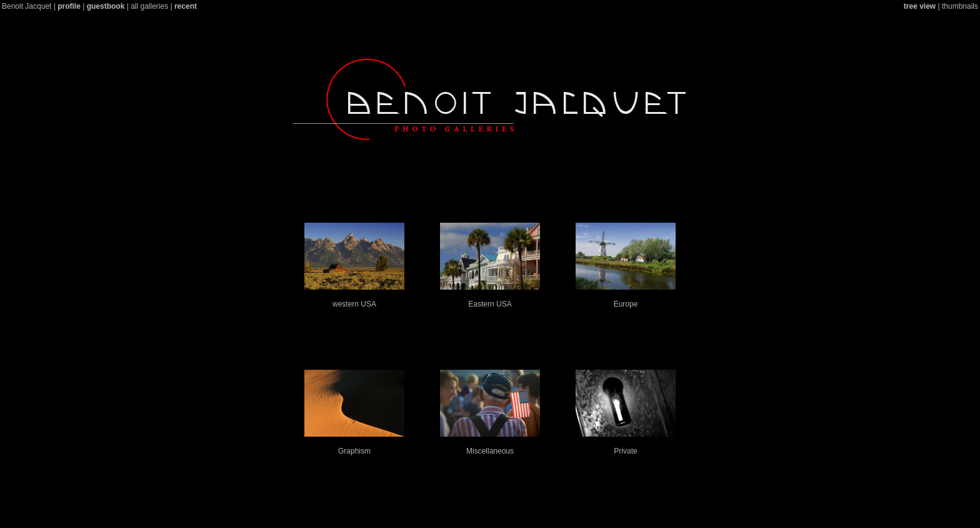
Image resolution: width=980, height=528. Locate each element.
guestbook (106, 6)
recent (186, 6)
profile (69, 6)
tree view (920, 6)
